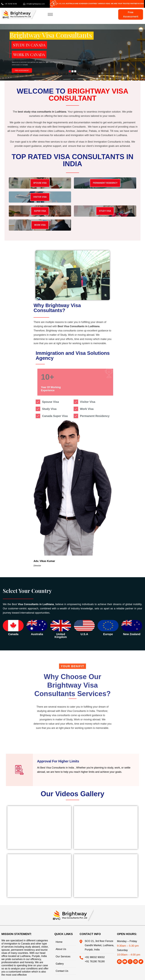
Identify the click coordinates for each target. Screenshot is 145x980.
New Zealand (132, 634)
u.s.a (84, 634)
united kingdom (61, 636)
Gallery (60, 964)
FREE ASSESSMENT (22, 71)
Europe (108, 634)
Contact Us (62, 971)
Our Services (63, 956)
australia (37, 634)
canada (13, 634)
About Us (61, 949)
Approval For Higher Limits (58, 761)
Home (59, 942)
